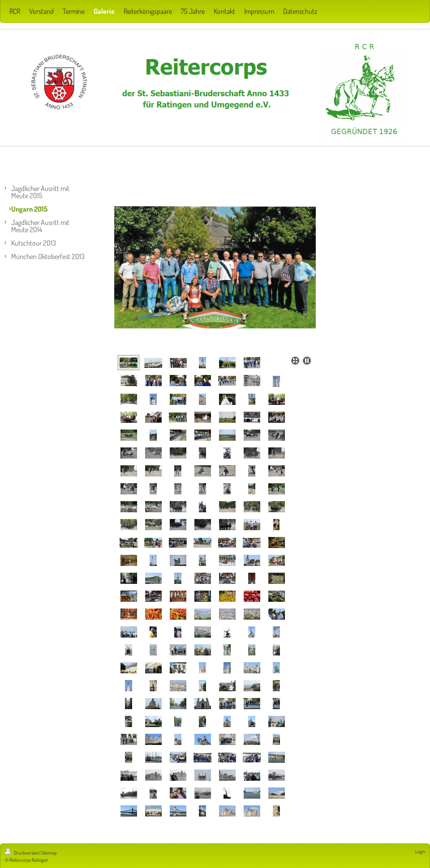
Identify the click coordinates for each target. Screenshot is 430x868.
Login (420, 851)
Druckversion (22, 853)
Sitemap (49, 853)
